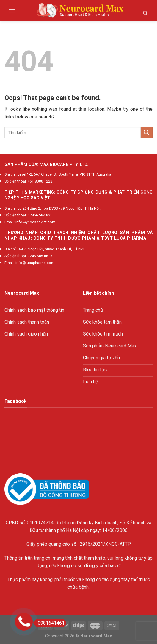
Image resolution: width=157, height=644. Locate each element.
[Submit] (147, 133)
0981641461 (49, 623)
